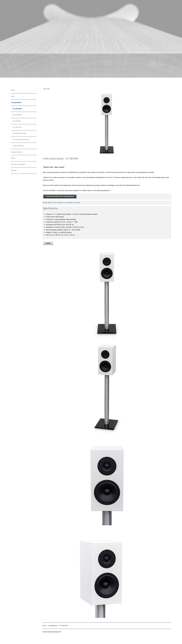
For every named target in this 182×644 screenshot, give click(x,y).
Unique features (18, 146)
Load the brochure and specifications (60, 196)
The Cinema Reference (21, 140)
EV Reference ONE (19, 133)
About (13, 158)
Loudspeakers (53, 626)
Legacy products (17, 152)
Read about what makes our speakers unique (61, 202)
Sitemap (14, 170)
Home (44, 626)
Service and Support (18, 164)
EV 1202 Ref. (17, 127)
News (13, 96)
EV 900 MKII (17, 115)
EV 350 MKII (64, 626)
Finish (48, 243)
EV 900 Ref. (17, 121)
